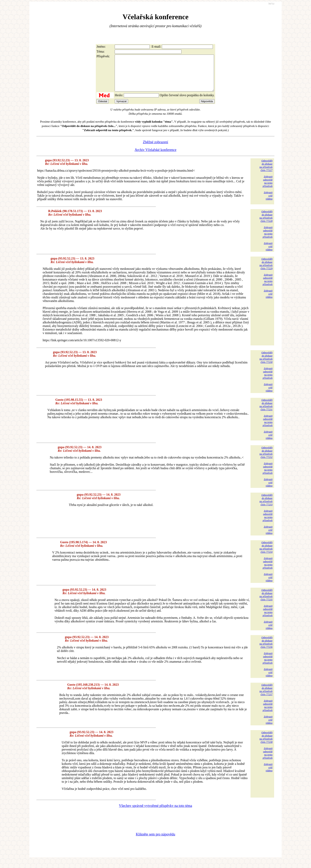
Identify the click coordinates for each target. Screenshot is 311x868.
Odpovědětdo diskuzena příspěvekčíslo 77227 (266, 173)
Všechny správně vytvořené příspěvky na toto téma (156, 813)
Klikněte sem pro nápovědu (155, 841)
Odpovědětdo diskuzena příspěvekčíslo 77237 (266, 697)
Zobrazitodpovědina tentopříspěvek (268, 188)
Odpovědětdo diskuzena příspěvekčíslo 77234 (266, 554)
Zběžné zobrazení (155, 149)
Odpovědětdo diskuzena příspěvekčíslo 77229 (266, 271)
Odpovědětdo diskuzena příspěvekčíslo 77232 (266, 459)
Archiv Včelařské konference (156, 157)
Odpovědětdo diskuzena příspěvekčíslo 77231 (266, 412)
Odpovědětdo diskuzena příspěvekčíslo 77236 (266, 649)
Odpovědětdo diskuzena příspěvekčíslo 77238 (266, 744)
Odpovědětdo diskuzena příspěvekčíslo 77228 (266, 223)
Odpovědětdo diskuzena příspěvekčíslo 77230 (266, 364)
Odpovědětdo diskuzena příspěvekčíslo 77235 (266, 602)
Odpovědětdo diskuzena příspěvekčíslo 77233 (266, 507)
